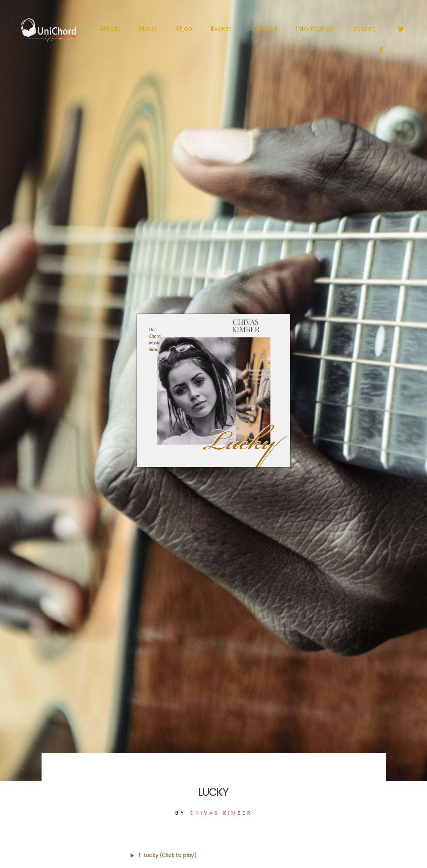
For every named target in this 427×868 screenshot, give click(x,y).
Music (148, 29)
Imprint (364, 29)
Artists (110, 29)
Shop (184, 29)
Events (222, 29)
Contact (264, 29)
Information (315, 29)
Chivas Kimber (221, 813)
